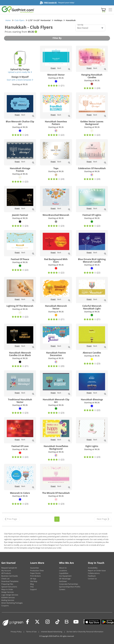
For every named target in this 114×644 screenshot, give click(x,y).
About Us (63, 568)
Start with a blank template (20, 80)
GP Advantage (65, 579)
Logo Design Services (10, 595)
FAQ (32, 587)
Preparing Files (7, 584)
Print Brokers (35, 576)
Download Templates (10, 581)
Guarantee (34, 568)
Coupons (5, 606)
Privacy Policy (16, 632)
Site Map (34, 581)
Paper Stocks (35, 573)
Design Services (8, 592)
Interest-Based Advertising (52, 632)
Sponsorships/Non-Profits (70, 587)
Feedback (92, 576)
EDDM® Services (8, 597)
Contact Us (92, 579)
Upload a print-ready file (20, 72)
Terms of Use (31, 632)
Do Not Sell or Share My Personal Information (85, 632)
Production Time (37, 570)
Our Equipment (65, 576)
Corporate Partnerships (69, 584)
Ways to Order (7, 589)
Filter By (57, 38)
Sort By (80, 25)
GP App (33, 579)
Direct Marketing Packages (12, 603)
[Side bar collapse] (110, 10)
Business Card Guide (10, 576)
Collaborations (94, 573)
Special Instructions (9, 587)
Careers (62, 589)
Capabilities (64, 573)
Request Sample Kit (9, 568)
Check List (5, 579)
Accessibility (93, 568)
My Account (6, 570)
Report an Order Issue (97, 570)
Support (33, 589)
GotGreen (63, 581)
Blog (32, 584)
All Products (6, 573)
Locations (63, 570)
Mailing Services (8, 600)
